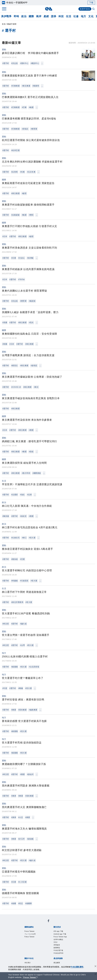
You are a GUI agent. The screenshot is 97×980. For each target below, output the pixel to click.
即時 (16, 16)
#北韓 (29, 495)
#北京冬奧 (31, 172)
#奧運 (31, 430)
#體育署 (34, 129)
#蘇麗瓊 (15, 667)
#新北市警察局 (17, 602)
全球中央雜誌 (58, 939)
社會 (76, 16)
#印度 (5, 688)
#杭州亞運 (15, 150)
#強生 (22, 495)
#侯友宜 (23, 516)
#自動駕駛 (15, 215)
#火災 (21, 817)
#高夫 (31, 322)
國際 (31, 16)
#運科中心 (24, 63)
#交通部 (15, 495)
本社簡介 (28, 963)
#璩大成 (23, 624)
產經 (46, 16)
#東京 (36, 387)
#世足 (21, 903)
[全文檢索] (94, 9)
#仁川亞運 (22, 882)
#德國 (14, 903)
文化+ (56, 942)
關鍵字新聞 (12, 24)
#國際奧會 (37, 473)
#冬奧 (22, 172)
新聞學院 (57, 948)
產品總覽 (57, 963)
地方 (83, 16)
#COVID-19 (16, 387)
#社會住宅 (15, 538)
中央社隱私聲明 (77, 967)
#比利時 (15, 172)
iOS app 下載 (58, 931)
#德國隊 (28, 903)
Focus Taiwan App (60, 937)
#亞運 (14, 258)
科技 (61, 16)
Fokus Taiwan (29, 937)
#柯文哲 (6, 624)
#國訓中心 (35, 63)
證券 (54, 16)
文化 (91, 16)
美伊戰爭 (6, 16)
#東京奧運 (26, 86)
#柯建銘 (15, 581)
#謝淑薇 (30, 839)
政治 (24, 16)
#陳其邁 (6, 516)
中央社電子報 (58, 950)
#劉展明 (36, 86)
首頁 (4, 24)
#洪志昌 (15, 63)
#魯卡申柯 (26, 473)
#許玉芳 (21, 839)
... (42, 63)
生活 (69, 16)
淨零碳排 (57, 945)
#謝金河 (30, 774)
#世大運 (32, 538)
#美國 (5, 322)
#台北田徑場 (34, 667)
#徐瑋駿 (30, 258)
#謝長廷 (34, 366)
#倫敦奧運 (33, 710)
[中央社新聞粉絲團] (48, 921)
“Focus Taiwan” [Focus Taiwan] (30, 977)
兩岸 (39, 16)
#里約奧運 (22, 710)
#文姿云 (21, 258)
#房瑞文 (25, 129)
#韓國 (5, 344)
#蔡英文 (15, 366)
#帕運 (31, 107)
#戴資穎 (32, 301)
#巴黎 (24, 107)
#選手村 (6, 63)
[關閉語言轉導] (95, 974)
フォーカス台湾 (30, 934)
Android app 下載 (60, 934)
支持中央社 (85, 9)
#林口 (24, 538)
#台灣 (22, 645)
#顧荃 (24, 193)
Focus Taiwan (29, 931)
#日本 (5, 236)
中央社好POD (58, 953)
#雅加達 (15, 559)
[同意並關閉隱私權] (95, 967)
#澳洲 (14, 796)
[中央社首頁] (49, 9)
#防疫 (31, 452)
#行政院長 (24, 581)
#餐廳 (21, 688)
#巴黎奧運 (15, 86)
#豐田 (31, 215)
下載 (91, 3)
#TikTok (21, 279)
